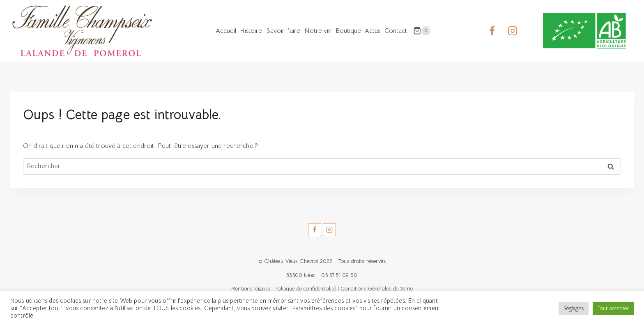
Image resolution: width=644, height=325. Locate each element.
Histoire (251, 31)
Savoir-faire (283, 31)
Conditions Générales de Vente (377, 289)
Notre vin (318, 31)
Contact (396, 31)
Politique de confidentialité (305, 289)
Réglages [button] (574, 308)
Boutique (348, 31)
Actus (373, 31)
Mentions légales (251, 289)
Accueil (226, 31)
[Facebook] (492, 31)
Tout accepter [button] (613, 308)
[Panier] (422, 31)
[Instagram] (513, 31)
